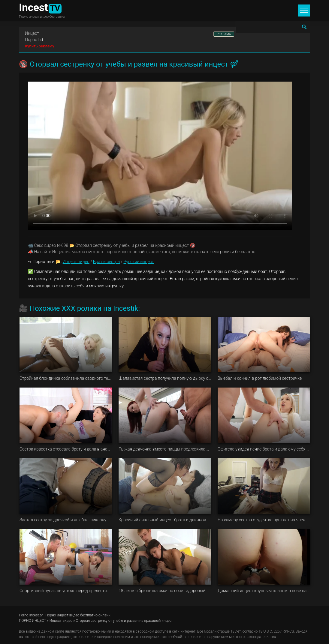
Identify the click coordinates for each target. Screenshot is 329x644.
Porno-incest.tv (31, 615)
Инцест (32, 33)
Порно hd (34, 40)
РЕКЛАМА (224, 34)
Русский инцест (139, 262)
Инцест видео (76, 262)
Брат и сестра (106, 262)
